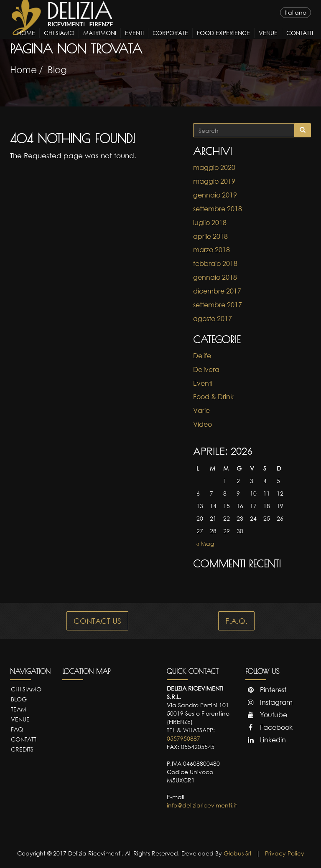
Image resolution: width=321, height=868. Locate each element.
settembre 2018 (218, 209)
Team (19, 709)
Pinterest (266, 690)
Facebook (269, 727)
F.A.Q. (236, 621)
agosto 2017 (213, 319)
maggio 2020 (214, 167)
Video (203, 424)
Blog (57, 70)
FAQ (17, 729)
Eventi (134, 40)
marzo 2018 (211, 250)
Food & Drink (213, 397)
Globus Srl (237, 853)
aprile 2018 (210, 236)
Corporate (170, 40)
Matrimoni (100, 40)
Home (26, 40)
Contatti (300, 40)
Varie (201, 410)
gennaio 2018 (215, 277)
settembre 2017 (218, 305)
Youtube (266, 715)
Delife (202, 356)
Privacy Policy (285, 853)
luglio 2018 (210, 223)
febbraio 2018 (215, 263)
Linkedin (266, 740)
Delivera (206, 369)
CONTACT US (97, 621)
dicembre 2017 (217, 291)
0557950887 (183, 738)
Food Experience (223, 40)
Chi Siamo (59, 40)
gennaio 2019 (215, 195)
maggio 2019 (214, 181)
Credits (22, 749)
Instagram (269, 702)
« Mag (205, 543)
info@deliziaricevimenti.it (202, 805)
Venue (268, 40)
